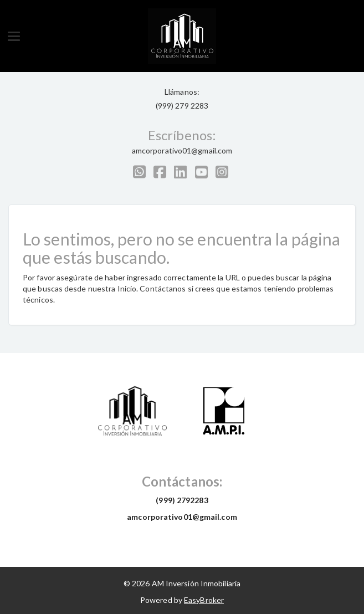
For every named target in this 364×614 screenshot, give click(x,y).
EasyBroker (204, 600)
